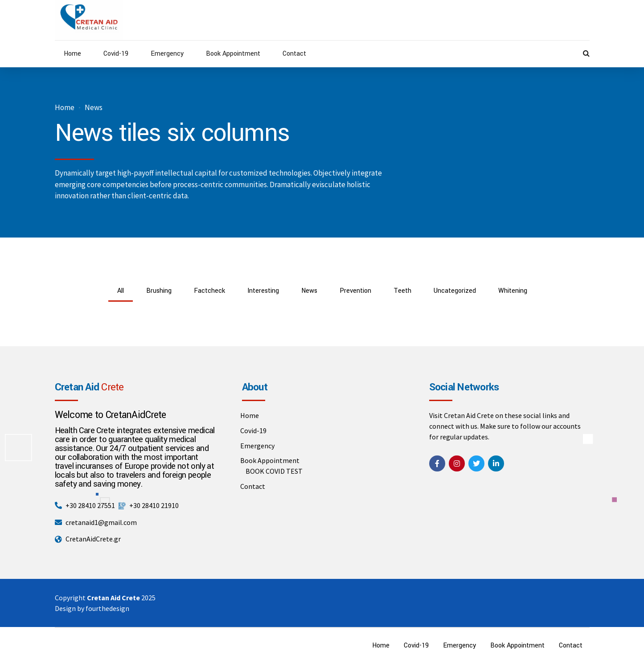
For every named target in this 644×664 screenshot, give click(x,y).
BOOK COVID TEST (274, 471)
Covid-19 (116, 54)
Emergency (167, 54)
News (94, 108)
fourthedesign (107, 608)
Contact (294, 54)
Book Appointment (233, 54)
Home (72, 54)
